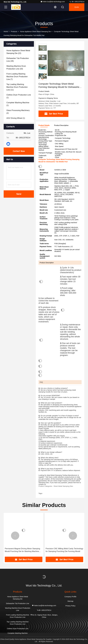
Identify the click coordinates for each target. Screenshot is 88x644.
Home (6, 32)
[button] (43, 79)
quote (77, 7)
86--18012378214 (77, 2)
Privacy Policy (70, 606)
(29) (18, 60)
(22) (18, 52)
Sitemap (70, 601)
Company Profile (70, 597)
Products (14, 32)
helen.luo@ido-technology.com (53, 2)
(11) (17, 87)
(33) (16, 67)
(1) (19, 96)
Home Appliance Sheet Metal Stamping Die (35, 32)
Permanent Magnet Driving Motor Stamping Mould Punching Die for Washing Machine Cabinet (22, 550)
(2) (18, 112)
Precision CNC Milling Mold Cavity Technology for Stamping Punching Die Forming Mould (64, 550)
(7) (17, 77)
